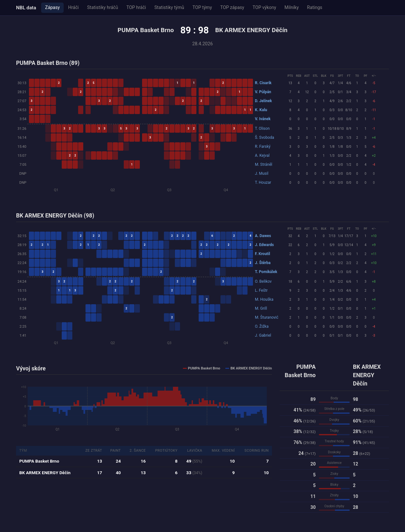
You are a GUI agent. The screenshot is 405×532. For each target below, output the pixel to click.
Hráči (73, 7)
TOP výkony (264, 7)
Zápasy (52, 7)
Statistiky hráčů (103, 7)
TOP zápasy (232, 7)
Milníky (292, 7)
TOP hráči (136, 7)
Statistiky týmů (169, 7)
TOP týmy (202, 7)
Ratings (315, 7)
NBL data (26, 8)
